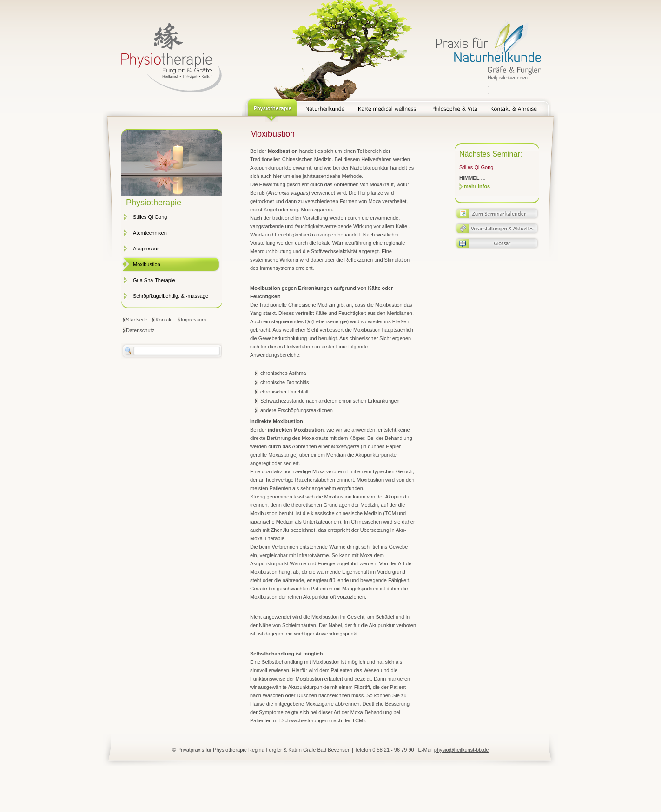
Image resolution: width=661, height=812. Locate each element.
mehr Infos (477, 186)
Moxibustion (147, 264)
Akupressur (146, 249)
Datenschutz (140, 330)
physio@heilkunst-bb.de (462, 750)
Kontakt (164, 320)
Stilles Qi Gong (150, 217)
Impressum (193, 320)
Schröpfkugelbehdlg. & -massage (171, 296)
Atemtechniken (150, 233)
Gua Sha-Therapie (154, 280)
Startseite (137, 320)
